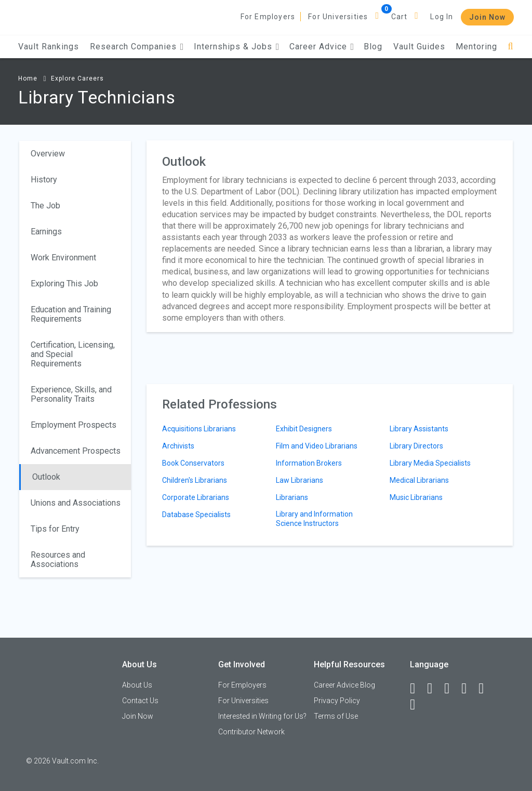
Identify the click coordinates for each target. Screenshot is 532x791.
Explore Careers (77, 78)
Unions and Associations (76, 503)
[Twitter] (451, 689)
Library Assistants (419, 429)
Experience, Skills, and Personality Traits (71, 394)
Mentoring (476, 47)
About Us (137, 685)
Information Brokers (309, 463)
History (44, 180)
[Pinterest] (486, 689)
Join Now (487, 17)
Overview (48, 154)
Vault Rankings (49, 47)
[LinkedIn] (434, 689)
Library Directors (416, 446)
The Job (45, 206)
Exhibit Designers (304, 429)
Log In (442, 17)
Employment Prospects (74, 425)
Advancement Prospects (76, 451)
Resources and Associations (58, 559)
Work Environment (63, 258)
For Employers (268, 17)
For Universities (338, 17)
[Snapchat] (417, 705)
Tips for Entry (55, 529)
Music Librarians (416, 497)
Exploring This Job (64, 284)
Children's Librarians (195, 480)
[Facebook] (417, 689)
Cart (400, 17)
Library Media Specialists (430, 463)
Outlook (46, 477)
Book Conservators (193, 463)
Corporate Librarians (196, 497)
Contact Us (140, 701)
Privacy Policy (337, 701)
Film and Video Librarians (317, 446)
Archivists (178, 446)
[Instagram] (469, 689)
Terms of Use (336, 716)
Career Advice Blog (344, 685)
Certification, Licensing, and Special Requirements (73, 354)
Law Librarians (300, 480)
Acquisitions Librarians (199, 429)
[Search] (510, 47)
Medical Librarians (419, 480)
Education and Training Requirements (71, 314)
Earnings (46, 232)
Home (28, 78)
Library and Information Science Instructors (314, 519)
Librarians (292, 497)
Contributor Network (251, 732)
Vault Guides (419, 47)
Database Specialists (196, 515)
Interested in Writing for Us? (262, 716)
